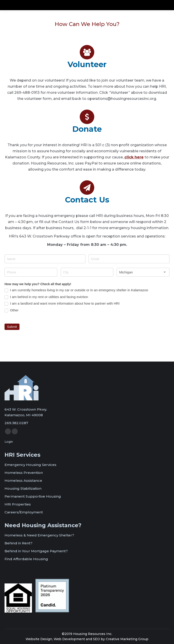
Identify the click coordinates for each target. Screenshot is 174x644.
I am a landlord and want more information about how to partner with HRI (62, 303)
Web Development (69, 639)
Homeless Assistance (23, 481)
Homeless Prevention (24, 473)
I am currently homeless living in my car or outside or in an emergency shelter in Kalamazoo (76, 290)
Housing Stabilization (23, 488)
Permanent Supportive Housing (33, 496)
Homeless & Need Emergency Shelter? (39, 535)
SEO (96, 639)
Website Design (39, 639)
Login (9, 442)
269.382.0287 (16, 423)
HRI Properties (18, 504)
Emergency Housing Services (30, 465)
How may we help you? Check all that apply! (38, 284)
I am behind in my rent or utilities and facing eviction (46, 297)
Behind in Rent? (18, 543)
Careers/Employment (24, 512)
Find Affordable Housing (26, 559)
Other (12, 310)
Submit (12, 327)
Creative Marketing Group (127, 639)
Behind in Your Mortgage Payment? (36, 551)
